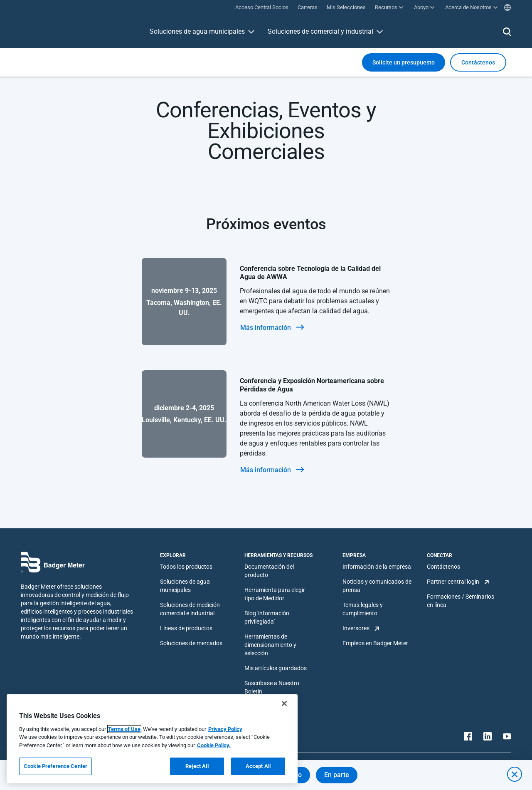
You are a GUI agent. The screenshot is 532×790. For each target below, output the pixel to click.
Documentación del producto (269, 571)
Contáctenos (443, 567)
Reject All (197, 766)
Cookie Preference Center (55, 766)
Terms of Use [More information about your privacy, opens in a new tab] (124, 729)
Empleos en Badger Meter (375, 643)
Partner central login (453, 582)
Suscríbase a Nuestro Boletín (272, 687)
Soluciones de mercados (191, 643)
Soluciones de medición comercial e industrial (190, 609)
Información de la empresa (377, 567)
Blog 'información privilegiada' (267, 617)
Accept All (258, 766)
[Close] (284, 703)
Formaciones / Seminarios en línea (461, 601)
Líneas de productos (186, 628)
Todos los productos (186, 567)
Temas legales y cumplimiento (363, 609)
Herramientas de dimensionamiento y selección (270, 645)
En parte (337, 775)
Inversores (356, 628)
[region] (152, 739)
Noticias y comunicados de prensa (377, 586)
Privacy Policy (225, 729)
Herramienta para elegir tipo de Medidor (275, 594)
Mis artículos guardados (276, 668)
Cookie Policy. (214, 745)
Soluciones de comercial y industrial (320, 31)
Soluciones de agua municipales (197, 31)
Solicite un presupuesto (404, 62)
